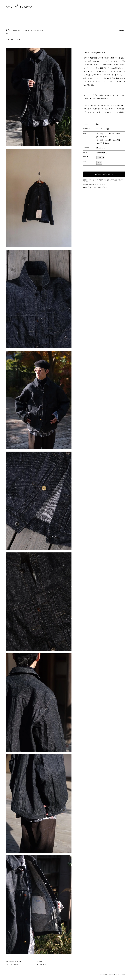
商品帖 (8, 30)
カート (19, 40)
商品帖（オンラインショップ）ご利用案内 (96, 187)
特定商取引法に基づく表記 (14, 961)
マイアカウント (42, 965)
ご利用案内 (10, 40)
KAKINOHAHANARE (20, 30)
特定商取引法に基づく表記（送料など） (95, 184)
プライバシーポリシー (12, 965)
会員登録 (40, 961)
